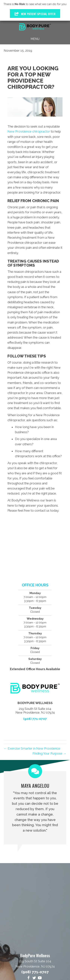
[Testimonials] (35, 808)
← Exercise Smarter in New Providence (32, 748)
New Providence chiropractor (29, 131)
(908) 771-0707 (35, 719)
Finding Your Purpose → (49, 753)
